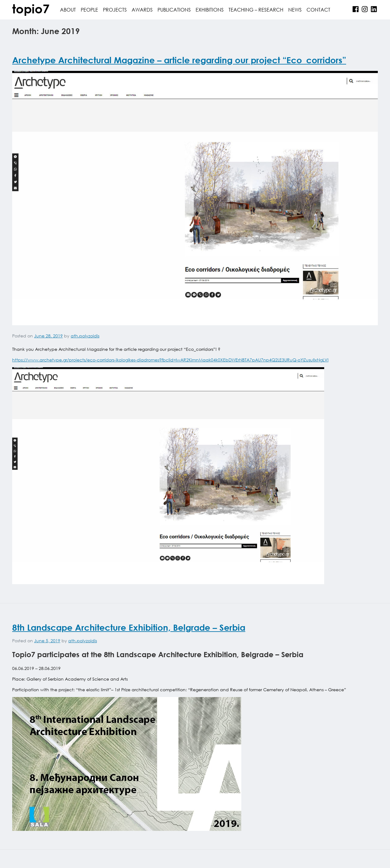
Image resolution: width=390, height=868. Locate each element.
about (68, 10)
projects (115, 10)
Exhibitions (210, 10)
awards (142, 10)
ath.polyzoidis (85, 336)
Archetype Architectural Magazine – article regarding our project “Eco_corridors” (179, 60)
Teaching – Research (256, 10)
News (295, 10)
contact (318, 10)
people (89, 10)
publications (174, 10)
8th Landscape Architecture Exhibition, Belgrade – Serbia (129, 627)
